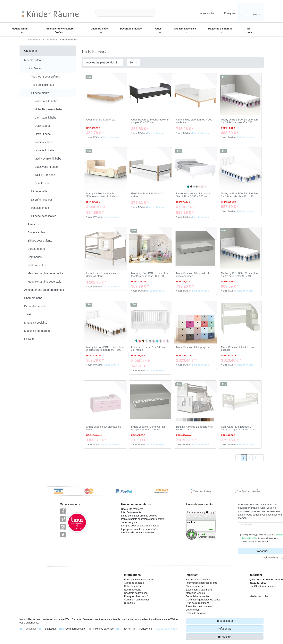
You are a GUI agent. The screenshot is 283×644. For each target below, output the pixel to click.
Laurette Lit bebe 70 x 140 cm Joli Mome (148, 349)
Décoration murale (131, 29)
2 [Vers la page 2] (249, 458)
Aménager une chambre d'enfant (59, 31)
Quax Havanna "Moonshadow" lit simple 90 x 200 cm (150, 121)
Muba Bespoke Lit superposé (193, 347)
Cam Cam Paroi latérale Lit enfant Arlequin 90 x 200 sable (239, 428)
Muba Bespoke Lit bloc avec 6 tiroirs (104, 428)
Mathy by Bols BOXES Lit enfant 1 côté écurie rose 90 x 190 (240, 121)
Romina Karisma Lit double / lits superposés (194, 428)
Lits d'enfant (51, 40)
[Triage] (103, 63)
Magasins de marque (220, 29)
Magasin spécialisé (185, 29)
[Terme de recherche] (125, 13)
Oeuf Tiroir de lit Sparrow (101, 120)
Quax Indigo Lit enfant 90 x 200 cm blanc (194, 121)
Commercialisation (76, 629)
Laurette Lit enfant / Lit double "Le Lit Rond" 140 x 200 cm (193, 195)
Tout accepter (225, 621)
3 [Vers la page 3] (255, 458)
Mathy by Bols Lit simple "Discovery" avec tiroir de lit (102, 195)
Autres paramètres (166, 629)
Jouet (158, 29)
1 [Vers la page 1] (244, 458)
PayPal (126, 629)
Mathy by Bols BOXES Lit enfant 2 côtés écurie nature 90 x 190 (105, 349)
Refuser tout (225, 629)
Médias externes (104, 629)
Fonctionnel (146, 629)
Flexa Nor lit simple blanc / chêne (146, 195)
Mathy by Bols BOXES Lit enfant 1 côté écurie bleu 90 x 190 (240, 275)
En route (249, 31)
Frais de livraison (111, 137)
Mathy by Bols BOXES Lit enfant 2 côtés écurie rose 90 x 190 (150, 275)
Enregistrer (225, 637)
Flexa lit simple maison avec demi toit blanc (103, 275)
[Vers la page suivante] (261, 458)
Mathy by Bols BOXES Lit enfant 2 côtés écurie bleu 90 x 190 (240, 195)
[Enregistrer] (228, 13)
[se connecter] (204, 13)
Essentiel (31, 629)
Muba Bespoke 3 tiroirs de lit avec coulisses (193, 275)
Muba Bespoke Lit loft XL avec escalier (239, 349)
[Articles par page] (133, 63)
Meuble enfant (20, 29)
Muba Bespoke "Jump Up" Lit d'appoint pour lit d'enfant (148, 428)
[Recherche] (162, 13)
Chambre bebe (99, 29)
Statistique (51, 629)
